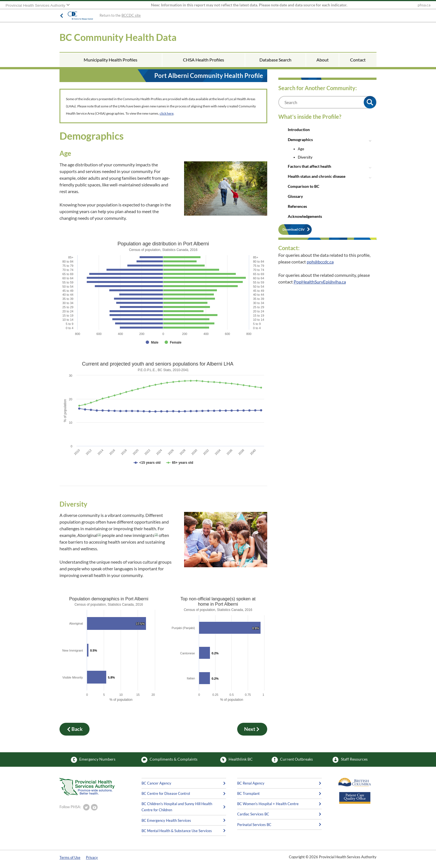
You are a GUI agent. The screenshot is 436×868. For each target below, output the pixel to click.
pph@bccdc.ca (320, 262)
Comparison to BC (304, 186)
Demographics (300, 140)
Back (75, 729)
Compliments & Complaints (169, 760)
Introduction (299, 130)
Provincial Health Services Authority (36, 5)
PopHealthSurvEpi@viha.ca (320, 282)
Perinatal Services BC (254, 825)
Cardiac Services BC (253, 814)
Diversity (305, 157)
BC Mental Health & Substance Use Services (177, 831)
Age (301, 149)
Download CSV (294, 229)
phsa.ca (424, 5)
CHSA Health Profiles (204, 60)
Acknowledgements (305, 216)
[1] (99, 534)
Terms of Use (70, 857)
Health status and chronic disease (317, 176)
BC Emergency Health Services (166, 820)
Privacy (92, 857)
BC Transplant (248, 793)
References (297, 206)
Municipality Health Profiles (111, 60)
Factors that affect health (309, 166)
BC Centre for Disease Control (166, 793)
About (323, 60)
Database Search (275, 60)
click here (167, 113)
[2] (156, 534)
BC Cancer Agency (156, 783)
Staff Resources (350, 760)
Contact (358, 60)
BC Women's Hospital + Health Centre (268, 804)
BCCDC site (131, 15)
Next (252, 729)
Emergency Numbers (93, 760)
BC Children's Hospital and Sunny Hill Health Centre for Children (177, 807)
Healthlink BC (236, 760)
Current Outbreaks (292, 760)
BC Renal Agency (251, 783)
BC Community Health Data (118, 37)
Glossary (295, 196)
